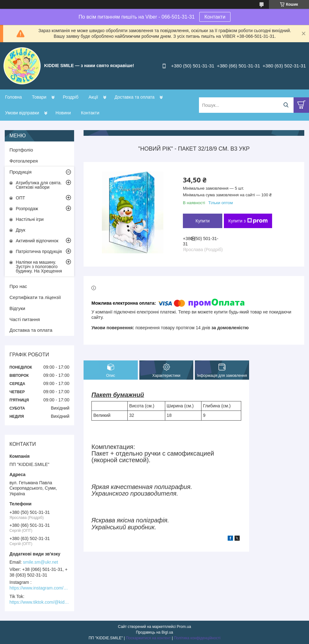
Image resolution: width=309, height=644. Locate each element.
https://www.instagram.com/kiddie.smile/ (39, 588)
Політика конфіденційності (197, 638)
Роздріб (71, 97)
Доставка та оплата (134, 97)
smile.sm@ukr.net (41, 562)
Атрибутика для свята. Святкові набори (39, 185)
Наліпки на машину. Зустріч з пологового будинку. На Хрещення (39, 267)
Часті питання (25, 319)
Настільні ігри (30, 219)
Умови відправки (22, 113)
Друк (20, 230)
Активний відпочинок (37, 241)
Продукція (20, 172)
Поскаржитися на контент (148, 638)
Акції (93, 97)
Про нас (18, 286)
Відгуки (17, 308)
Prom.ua (184, 627)
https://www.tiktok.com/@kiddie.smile (39, 602)
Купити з (248, 221)
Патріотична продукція (39, 251)
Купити (203, 221)
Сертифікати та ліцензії (35, 297)
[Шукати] (286, 105)
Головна (13, 97)
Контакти (215, 17)
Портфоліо (21, 150)
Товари (39, 97)
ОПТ (20, 198)
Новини (63, 113)
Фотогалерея (24, 161)
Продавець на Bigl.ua (154, 632)
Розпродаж (27, 209)
